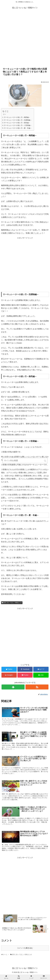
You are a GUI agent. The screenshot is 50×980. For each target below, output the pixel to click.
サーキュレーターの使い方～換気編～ (17, 123)
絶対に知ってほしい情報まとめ (13, 603)
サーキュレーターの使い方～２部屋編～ (18, 125)
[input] (25, 461)
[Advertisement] (25, 39)
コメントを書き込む (25, 948)
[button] (45, 461)
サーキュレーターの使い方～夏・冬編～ (18, 128)
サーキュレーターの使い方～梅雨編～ (17, 117)
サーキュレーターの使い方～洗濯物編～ (18, 120)
